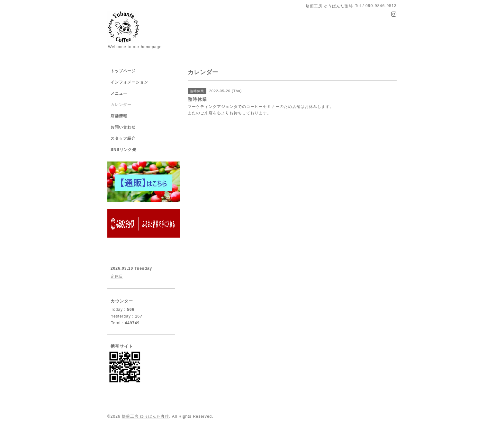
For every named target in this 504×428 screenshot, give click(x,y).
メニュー (119, 93)
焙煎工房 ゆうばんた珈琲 (145, 416)
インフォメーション (129, 82)
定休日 (117, 276)
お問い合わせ (123, 127)
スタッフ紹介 (123, 138)
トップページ (123, 71)
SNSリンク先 (123, 150)
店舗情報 (119, 116)
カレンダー (121, 105)
